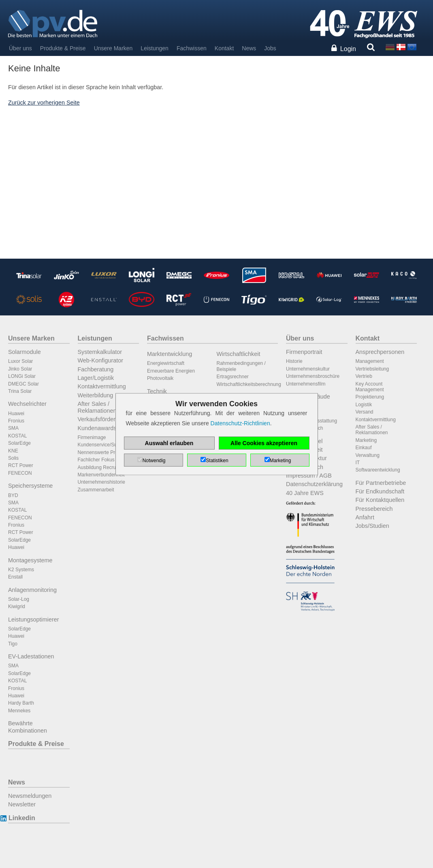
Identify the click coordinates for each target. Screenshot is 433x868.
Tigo (13, 644)
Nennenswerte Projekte (103, 452)
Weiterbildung (96, 395)
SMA (13, 428)
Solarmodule (25, 352)
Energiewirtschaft (166, 363)
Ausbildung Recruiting (101, 467)
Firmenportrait (304, 352)
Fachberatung (96, 369)
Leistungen (155, 48)
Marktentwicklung (170, 354)
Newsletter (22, 804)
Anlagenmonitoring (32, 590)
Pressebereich (374, 509)
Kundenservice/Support (103, 445)
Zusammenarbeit (96, 490)
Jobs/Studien (372, 526)
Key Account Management (370, 387)
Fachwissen (192, 48)
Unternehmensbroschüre (313, 376)
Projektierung (370, 397)
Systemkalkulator (100, 352)
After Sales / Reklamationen (97, 407)
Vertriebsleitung (372, 369)
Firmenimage (92, 437)
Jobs (270, 48)
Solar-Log (19, 599)
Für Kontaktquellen (380, 500)
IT (358, 463)
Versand (365, 412)
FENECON (20, 473)
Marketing (366, 440)
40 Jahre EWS (305, 493)
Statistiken (217, 461)
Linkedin (22, 818)
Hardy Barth (21, 703)
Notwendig (154, 461)
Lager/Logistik (96, 378)
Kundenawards (97, 428)
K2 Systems (21, 570)
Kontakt (224, 48)
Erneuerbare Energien (171, 371)
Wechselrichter (27, 404)
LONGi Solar (22, 376)
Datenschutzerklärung (314, 484)
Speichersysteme (30, 486)
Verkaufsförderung (102, 419)
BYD (13, 495)
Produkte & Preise (63, 48)
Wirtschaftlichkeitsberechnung (249, 384)
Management (370, 361)
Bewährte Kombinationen (28, 727)
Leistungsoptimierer (34, 619)
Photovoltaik (160, 378)
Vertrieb (364, 376)
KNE (13, 451)
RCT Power (21, 465)
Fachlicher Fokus (96, 460)
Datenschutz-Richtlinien (240, 423)
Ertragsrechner (233, 377)
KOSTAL (17, 436)
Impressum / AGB (309, 476)
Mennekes (19, 711)
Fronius (16, 421)
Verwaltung (368, 455)
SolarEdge (19, 443)
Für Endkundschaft (380, 491)
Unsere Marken (113, 48)
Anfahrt (365, 517)
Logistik (364, 405)
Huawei (16, 414)
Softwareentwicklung (378, 470)
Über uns (20, 48)
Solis (13, 458)
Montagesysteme (30, 560)
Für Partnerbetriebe (381, 483)
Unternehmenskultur (308, 369)
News (249, 48)
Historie (294, 361)
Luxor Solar (20, 361)
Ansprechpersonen (380, 352)
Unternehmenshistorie (101, 482)
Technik (157, 391)
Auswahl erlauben (169, 443)
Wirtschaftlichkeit (239, 354)
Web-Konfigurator (101, 360)
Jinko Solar (20, 369)
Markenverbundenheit (101, 475)
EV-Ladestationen (31, 656)
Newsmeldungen (30, 796)
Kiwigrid (17, 607)
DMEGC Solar (23, 384)
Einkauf (364, 448)
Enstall (15, 577)
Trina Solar (20, 391)
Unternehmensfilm (306, 384)
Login (348, 49)
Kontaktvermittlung (102, 386)
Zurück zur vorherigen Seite (44, 103)
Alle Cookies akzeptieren (264, 443)
